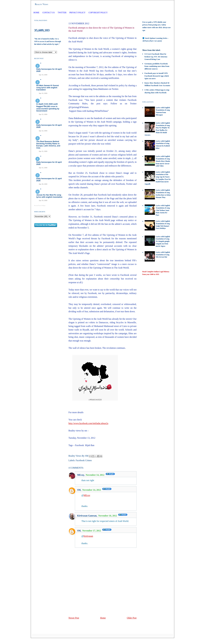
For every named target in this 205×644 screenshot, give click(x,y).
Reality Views (41, 4)
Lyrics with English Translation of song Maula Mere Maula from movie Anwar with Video (163, 161)
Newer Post (74, 618)
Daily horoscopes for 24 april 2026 (49, 70)
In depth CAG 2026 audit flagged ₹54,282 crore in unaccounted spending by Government (48, 107)
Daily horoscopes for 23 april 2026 (49, 126)
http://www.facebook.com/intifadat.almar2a (88, 423)
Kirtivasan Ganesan (87, 516)
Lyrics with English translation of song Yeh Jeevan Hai (163, 255)
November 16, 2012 (108, 516)
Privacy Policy (77, 13)
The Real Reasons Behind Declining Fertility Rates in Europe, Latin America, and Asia (48, 145)
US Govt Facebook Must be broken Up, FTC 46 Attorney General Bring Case (156, 57)
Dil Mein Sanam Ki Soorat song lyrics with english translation (47, 88)
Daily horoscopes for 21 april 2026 (49, 180)
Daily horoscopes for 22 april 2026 (49, 163)
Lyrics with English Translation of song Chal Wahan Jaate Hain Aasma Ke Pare (163, 210)
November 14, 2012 (95, 475)
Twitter (62, 13)
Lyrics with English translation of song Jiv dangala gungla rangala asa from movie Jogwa (163, 241)
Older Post (132, 618)
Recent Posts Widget (40, 205)
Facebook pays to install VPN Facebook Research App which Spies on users (157, 76)
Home (36, 13)
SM (79, 490)
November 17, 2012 (92, 531)
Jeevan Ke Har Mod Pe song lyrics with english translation (49, 196)
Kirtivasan (88, 536)
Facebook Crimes (84, 460)
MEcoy (81, 475)
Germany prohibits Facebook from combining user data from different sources (157, 66)
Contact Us (49, 13)
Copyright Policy (98, 13)
